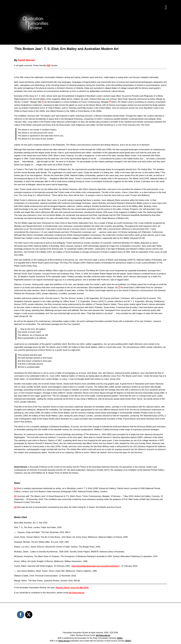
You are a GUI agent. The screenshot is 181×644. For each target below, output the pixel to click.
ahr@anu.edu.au (76, 593)
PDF (49, 65)
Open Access (64, 641)
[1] (15, 488)
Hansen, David (63, 587)
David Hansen (26, 60)
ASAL (120, 638)
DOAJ (128, 641)
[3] (15, 507)
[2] (15, 496)
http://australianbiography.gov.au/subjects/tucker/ (95, 566)
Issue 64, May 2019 (79, 587)
